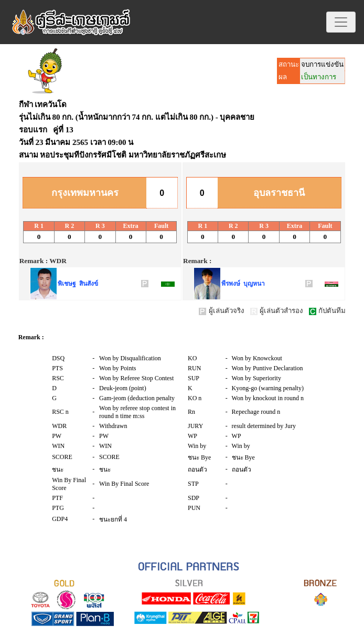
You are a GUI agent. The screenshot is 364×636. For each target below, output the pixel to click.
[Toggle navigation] (341, 22)
